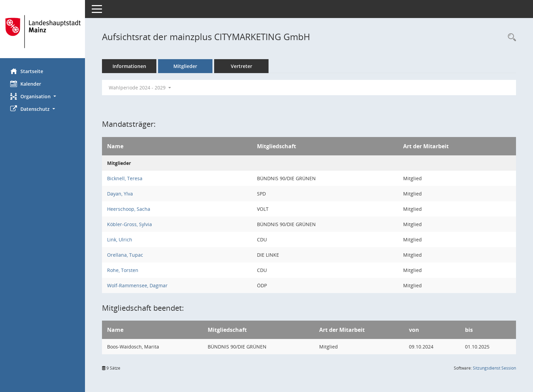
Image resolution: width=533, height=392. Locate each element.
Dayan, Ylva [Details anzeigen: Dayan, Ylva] (120, 194)
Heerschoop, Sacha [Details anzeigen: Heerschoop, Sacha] (129, 209)
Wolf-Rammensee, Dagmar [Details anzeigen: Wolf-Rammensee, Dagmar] (137, 285)
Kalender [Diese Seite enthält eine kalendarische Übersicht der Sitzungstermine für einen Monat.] (26, 84)
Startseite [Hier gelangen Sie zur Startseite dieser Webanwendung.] (27, 71)
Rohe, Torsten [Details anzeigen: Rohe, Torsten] (123, 270)
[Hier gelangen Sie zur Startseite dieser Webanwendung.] (42, 32)
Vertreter (242, 66)
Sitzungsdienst (494, 368)
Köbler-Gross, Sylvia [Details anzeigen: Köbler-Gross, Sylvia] (130, 224)
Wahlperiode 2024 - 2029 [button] (140, 88)
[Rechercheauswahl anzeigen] (510, 38)
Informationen (129, 66)
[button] (42, 96)
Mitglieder (185, 66)
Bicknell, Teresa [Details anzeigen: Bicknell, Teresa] (125, 178)
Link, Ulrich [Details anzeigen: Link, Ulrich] (120, 240)
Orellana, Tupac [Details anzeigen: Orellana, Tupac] (125, 255)
